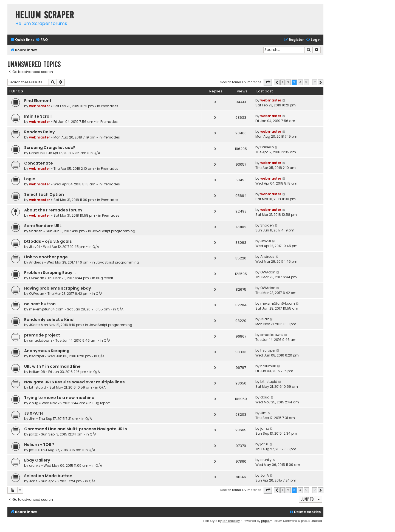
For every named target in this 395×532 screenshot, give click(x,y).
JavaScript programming (114, 231)
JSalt (33, 325)
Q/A (97, 153)
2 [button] (288, 82)
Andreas (36, 262)
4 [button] (300, 82)
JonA (33, 481)
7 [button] (315, 82)
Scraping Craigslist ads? (50, 148)
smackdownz (41, 340)
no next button (40, 304)
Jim (32, 419)
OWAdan (37, 278)
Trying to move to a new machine (59, 398)
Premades (110, 106)
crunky (35, 466)
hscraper (37, 356)
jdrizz (33, 434)
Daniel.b (36, 153)
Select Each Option (44, 194)
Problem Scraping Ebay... (50, 273)
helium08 (37, 372)
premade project (42, 335)
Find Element (38, 101)
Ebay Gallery (37, 460)
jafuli (33, 450)
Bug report (105, 278)
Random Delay (39, 132)
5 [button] (306, 82)
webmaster (40, 106)
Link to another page (46, 257)
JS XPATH (33, 413)
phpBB (266, 521)
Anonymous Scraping (47, 351)
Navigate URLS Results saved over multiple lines (74, 382)
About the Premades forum (53, 210)
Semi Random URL (43, 226)
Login (30, 179)
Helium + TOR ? (39, 445)
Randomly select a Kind (49, 319)
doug (34, 403)
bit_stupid (38, 387)
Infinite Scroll (38, 116)
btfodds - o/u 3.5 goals (48, 241)
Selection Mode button (48, 476)
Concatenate (39, 163)
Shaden (36, 231)
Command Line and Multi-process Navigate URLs (76, 429)
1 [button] (283, 82)
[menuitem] (42, 40)
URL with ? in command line (52, 366)
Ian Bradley (231, 521)
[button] (268, 82)
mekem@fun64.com (46, 309)
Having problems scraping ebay (58, 288)
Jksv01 (34, 247)
